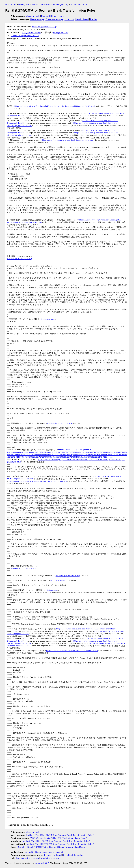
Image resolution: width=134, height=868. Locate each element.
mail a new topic (56, 852)
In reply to (69, 19)
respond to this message (35, 852)
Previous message (54, 19)
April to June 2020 (79, 5)
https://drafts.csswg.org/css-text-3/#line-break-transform (37, 481)
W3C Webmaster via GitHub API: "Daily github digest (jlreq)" (59, 838)
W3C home (11, 5)
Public (35, 5)
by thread (57, 855)
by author (79, 855)
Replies (94, 19)
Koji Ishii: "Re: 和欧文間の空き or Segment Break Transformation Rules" (60, 835)
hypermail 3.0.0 (42, 863)
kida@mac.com (61, 33)
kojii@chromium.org (31, 33)
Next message (37, 19)
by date (48, 855)
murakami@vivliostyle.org (44, 27)
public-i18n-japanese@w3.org (54, 5)
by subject (68, 855)
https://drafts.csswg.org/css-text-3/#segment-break (67, 140)
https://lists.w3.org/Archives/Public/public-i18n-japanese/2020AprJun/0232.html (55, 106)
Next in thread (82, 19)
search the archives (50, 858)
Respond (46, 16)
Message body (33, 16)
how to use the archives (28, 858)
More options (58, 16)
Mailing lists (24, 5)
